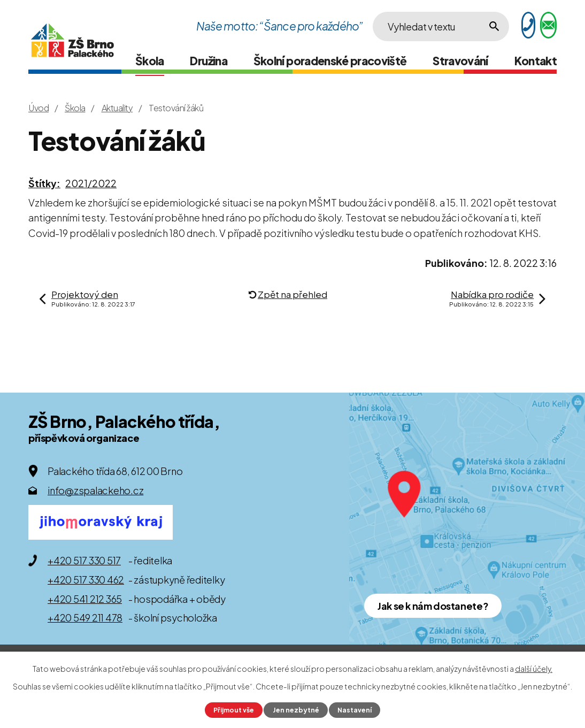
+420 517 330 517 (84, 560)
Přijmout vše (233, 710)
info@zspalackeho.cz (95, 490)
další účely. (534, 669)
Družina (208, 61)
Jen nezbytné (296, 710)
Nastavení (355, 710)
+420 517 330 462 (86, 580)
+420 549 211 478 (85, 618)
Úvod (39, 108)
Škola (150, 61)
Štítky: (44, 183)
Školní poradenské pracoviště (330, 61)
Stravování (460, 61)
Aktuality (117, 108)
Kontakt (536, 61)
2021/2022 (91, 183)
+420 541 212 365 (85, 599)
